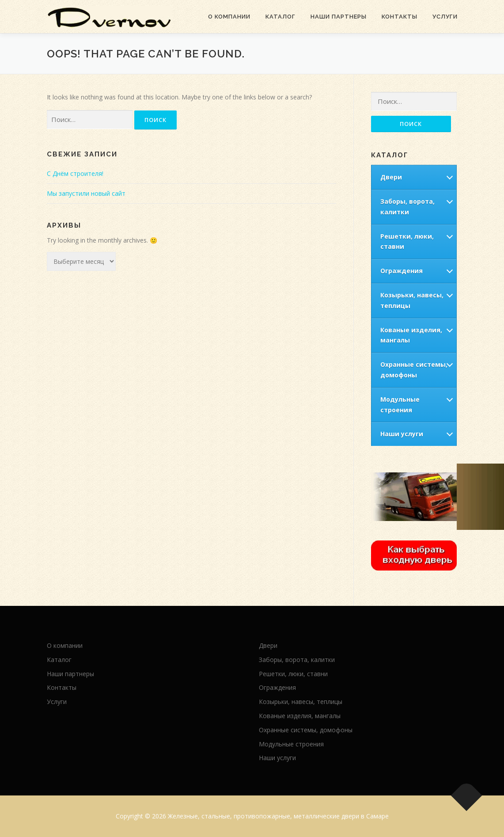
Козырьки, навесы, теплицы (412, 300)
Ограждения (402, 271)
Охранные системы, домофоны (414, 370)
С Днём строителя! (75, 173)
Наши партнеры (339, 17)
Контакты (400, 17)
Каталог (280, 17)
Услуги (445, 17)
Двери (391, 177)
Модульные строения (400, 405)
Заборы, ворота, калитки (407, 207)
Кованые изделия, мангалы (411, 335)
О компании (229, 17)
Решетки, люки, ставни (407, 242)
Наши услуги (402, 434)
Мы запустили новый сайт (86, 193)
